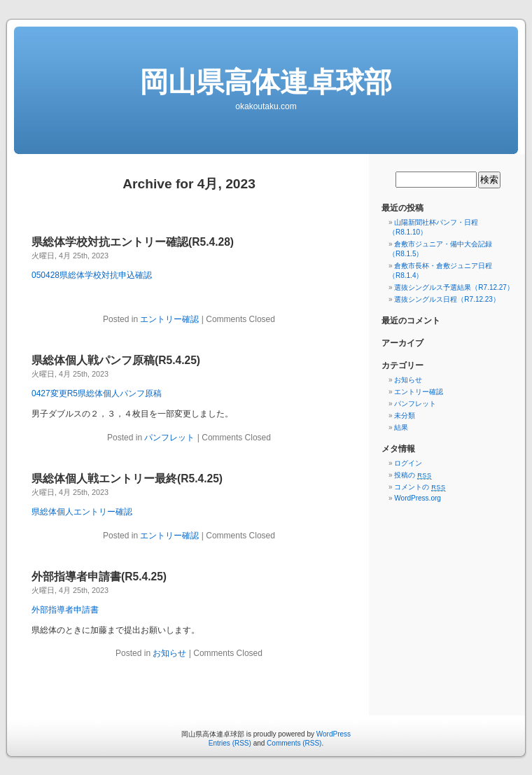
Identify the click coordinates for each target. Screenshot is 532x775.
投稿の (413, 475)
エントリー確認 (169, 319)
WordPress (334, 734)
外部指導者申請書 (65, 610)
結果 (401, 427)
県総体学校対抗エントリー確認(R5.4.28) (133, 242)
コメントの (420, 487)
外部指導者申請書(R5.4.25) (99, 577)
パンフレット (169, 438)
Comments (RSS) (294, 743)
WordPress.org (418, 498)
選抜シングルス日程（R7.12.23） (447, 299)
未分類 (405, 416)
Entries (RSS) (230, 743)
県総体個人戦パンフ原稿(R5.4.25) (116, 360)
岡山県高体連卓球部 (266, 82)
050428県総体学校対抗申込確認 (92, 275)
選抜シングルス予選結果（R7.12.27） (454, 287)
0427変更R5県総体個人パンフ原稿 (97, 393)
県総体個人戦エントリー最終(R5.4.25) (127, 479)
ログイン (408, 463)
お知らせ (169, 653)
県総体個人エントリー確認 (82, 512)
